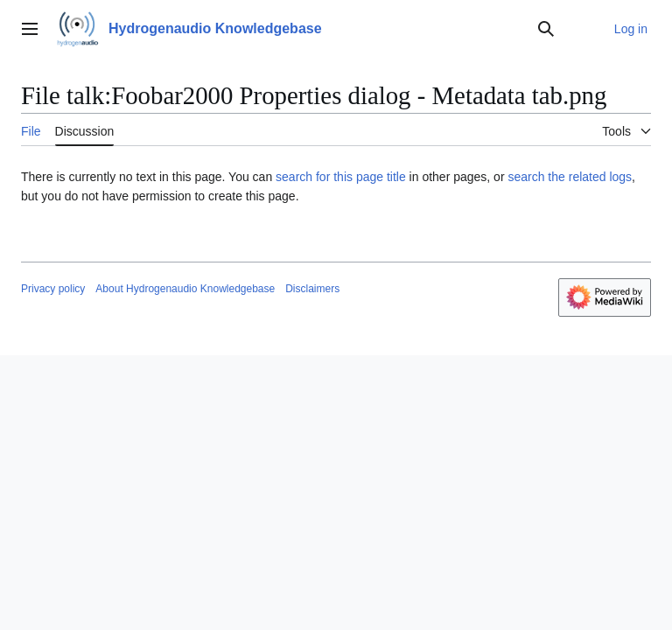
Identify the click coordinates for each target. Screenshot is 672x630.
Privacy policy (53, 289)
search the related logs (570, 177)
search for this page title (341, 177)
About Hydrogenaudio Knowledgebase (185, 289)
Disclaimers (312, 289)
